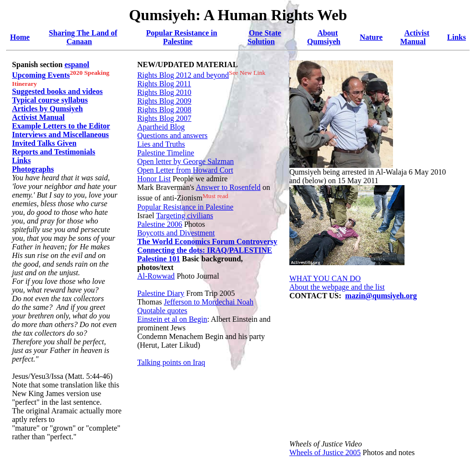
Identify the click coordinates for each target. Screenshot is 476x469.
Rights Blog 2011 (164, 84)
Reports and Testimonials (54, 152)
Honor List (154, 179)
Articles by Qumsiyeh (48, 109)
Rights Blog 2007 (164, 118)
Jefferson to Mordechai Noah (208, 302)
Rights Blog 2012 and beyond (183, 75)
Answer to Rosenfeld (228, 187)
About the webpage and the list (337, 287)
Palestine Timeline (166, 153)
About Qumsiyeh (324, 37)
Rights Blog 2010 (164, 92)
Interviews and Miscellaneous (60, 135)
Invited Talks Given (44, 143)
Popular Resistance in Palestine (181, 37)
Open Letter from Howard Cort (185, 170)
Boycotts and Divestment (176, 233)
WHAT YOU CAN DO (325, 278)
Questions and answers (173, 135)
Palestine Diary (161, 293)
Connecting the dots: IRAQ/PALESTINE (205, 250)
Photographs (33, 169)
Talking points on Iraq (171, 362)
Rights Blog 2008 (164, 110)
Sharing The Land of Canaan (83, 37)
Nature (371, 37)
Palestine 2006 (160, 224)
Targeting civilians (184, 216)
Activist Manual (415, 37)
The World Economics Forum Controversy (207, 241)
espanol (77, 64)
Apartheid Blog (161, 127)
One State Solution (264, 37)
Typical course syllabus (50, 100)
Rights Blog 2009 (164, 101)
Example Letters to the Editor (61, 126)
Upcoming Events (41, 75)
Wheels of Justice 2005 (325, 452)
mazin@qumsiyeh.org (381, 296)
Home (20, 37)
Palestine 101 (159, 259)
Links (457, 37)
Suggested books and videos (57, 91)
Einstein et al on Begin (172, 319)
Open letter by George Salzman (185, 161)
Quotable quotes (162, 311)
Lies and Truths (161, 144)
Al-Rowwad (156, 276)
